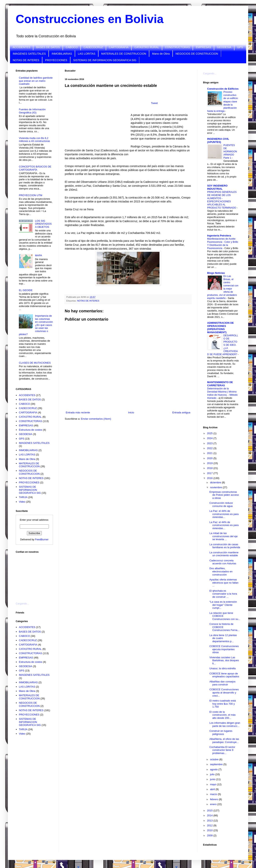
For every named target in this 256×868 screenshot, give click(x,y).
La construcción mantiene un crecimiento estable (224, 554)
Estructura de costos (31, 430)
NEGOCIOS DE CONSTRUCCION (197, 54)
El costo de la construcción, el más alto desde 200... (222, 715)
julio (213, 774)
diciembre (216, 482)
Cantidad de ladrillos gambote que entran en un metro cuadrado (36, 81)
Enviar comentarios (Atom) (96, 419)
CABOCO (72, 47)
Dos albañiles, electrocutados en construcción (221, 571)
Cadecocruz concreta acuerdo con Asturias (223, 562)
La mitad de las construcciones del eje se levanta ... (223, 536)
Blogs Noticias (216, 273)
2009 (210, 835)
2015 (210, 811)
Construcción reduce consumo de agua (221, 504)
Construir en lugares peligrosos (221, 732)
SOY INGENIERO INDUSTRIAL (217, 187)
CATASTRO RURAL (147, 47)
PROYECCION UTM (31, 195)
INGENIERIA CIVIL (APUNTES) (218, 140)
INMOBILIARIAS (62, 54)
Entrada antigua (181, 412)
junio (213, 779)
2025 (210, 433)
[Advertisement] (35, 575)
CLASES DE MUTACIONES (35, 363)
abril (213, 789)
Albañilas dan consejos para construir (222, 683)
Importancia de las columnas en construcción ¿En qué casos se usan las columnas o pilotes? (36, 325)
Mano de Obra (161, 54)
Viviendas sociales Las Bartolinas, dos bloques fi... (224, 660)
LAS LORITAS (87, 54)
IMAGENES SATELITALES (29, 54)
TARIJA (23, 497)
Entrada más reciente (78, 412)
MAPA (38, 255)
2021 (210, 453)
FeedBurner (42, 539)
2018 (210, 468)
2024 (210, 438)
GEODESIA (224, 47)
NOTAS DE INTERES (26, 60)
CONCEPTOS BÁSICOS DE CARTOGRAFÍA (35, 168)
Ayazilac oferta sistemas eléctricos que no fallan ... (224, 583)
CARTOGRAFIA (119, 47)
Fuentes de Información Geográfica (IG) (32, 111)
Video (22, 502)
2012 (210, 825)
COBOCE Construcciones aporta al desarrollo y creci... (224, 692)
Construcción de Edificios (223, 89)
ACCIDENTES (21, 47)
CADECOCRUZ (93, 47)
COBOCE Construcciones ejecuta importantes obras (224, 649)
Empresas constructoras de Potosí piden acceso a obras (224, 495)
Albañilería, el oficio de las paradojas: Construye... (224, 741)
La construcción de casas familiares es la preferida (225, 546)
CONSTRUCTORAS (177, 47)
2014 (210, 815)
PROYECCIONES (56, 60)
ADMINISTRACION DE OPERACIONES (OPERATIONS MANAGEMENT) (220, 328)
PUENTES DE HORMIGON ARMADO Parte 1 (230, 152)
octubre (215, 759)
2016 (210, 478)
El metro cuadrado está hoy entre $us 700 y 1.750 (222, 704)
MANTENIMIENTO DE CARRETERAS (220, 384)
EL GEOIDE (26, 290)
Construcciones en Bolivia (90, 19)
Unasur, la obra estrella (222, 668)
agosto (214, 769)
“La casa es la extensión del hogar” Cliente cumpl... (223, 605)
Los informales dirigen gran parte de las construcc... (225, 724)
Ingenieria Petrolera (219, 236)
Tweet (154, 103)
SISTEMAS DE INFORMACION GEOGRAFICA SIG (105, 60)
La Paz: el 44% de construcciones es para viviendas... (224, 514)
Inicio (131, 412)
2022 (210, 448)
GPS (240, 47)
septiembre (217, 764)
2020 (210, 458)
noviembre (216, 487)
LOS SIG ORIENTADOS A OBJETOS (43, 224)
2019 (210, 463)
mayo (214, 784)
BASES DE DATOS (48, 47)
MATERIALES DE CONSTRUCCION (124, 54)
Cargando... (22, 604)
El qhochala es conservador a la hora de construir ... (223, 594)
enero (214, 804)
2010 (210, 830)
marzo (214, 794)
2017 (210, 473)
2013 (210, 821)
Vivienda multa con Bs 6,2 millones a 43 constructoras (34, 140)
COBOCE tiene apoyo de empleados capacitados (224, 675)
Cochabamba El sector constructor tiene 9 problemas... (222, 750)
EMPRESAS (203, 47)
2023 (210, 443)
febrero (215, 799)
